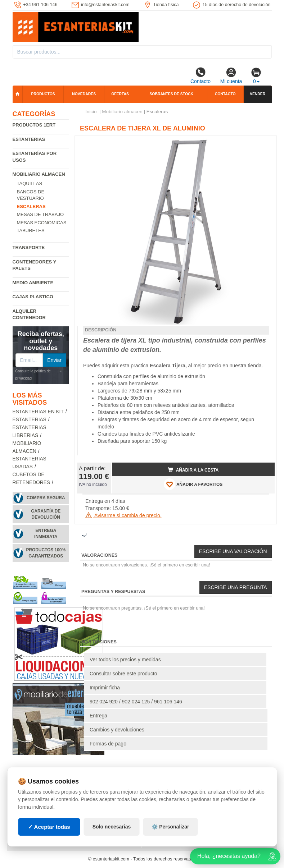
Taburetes (31, 231)
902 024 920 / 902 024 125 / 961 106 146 (136, 702)
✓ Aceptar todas (49, 827)
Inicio (91, 112)
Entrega (98, 716)
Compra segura (46, 498)
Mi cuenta (231, 75)
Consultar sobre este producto (123, 674)
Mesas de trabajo (40, 214)
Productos (43, 94)
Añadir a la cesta (193, 470)
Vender (258, 94)
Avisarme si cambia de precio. (123, 515)
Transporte (29, 247)
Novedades (84, 94)
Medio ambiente (33, 283)
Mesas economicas (42, 223)
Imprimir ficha (105, 688)
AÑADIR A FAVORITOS (193, 484)
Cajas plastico (33, 297)
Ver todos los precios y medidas (125, 660)
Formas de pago (108, 744)
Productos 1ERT (34, 125)
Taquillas (30, 183)
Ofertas (120, 94)
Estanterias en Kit (38, 412)
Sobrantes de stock (171, 94)
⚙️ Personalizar (170, 827)
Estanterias (29, 139)
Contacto (200, 75)
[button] (263, 144)
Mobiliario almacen (39, 174)
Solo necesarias (112, 827)
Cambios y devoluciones (117, 730)
